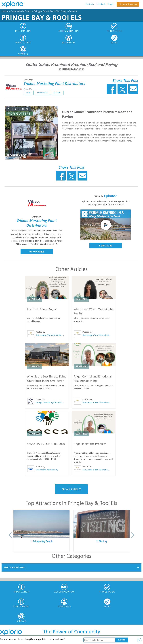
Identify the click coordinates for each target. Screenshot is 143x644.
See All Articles (71, 489)
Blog (64, 11)
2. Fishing (102, 541)
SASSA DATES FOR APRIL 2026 (46, 444)
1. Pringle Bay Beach (41, 541)
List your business (128, 4)
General (73, 11)
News (29, 93)
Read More (106, 246)
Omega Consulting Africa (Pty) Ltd (50, 402)
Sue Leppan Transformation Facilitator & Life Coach (50, 335)
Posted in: (28, 89)
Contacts (90, 4)
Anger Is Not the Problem (90, 444)
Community (42, 93)
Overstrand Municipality (47, 470)
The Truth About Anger (42, 309)
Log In (111, 4)
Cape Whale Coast (21, 11)
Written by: (37, 217)
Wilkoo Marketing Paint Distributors (55, 83)
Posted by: (28, 80)
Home (5, 11)
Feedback (101, 4)
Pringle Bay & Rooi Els (46, 11)
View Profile (37, 252)
